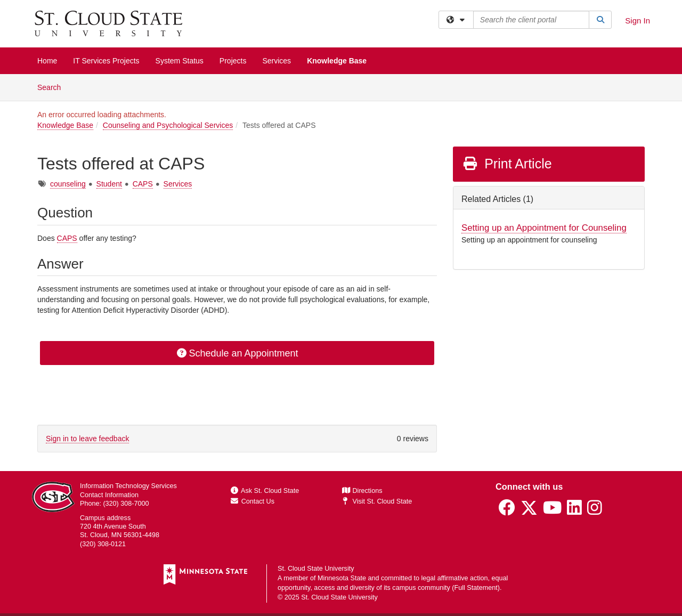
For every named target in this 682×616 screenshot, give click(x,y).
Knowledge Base (337, 61)
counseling (68, 184)
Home (47, 61)
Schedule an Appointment (237, 353)
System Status (180, 61)
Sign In (638, 21)
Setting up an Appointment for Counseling (544, 228)
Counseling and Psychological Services (168, 125)
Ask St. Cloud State (265, 491)
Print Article (507, 164)
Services (277, 61)
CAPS (143, 184)
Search (53, 87)
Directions (362, 491)
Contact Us (253, 501)
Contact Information (109, 495)
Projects (233, 61)
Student (109, 184)
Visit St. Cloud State (377, 501)
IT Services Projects (106, 61)
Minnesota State (342, 578)
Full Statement (476, 588)
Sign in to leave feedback (87, 439)
